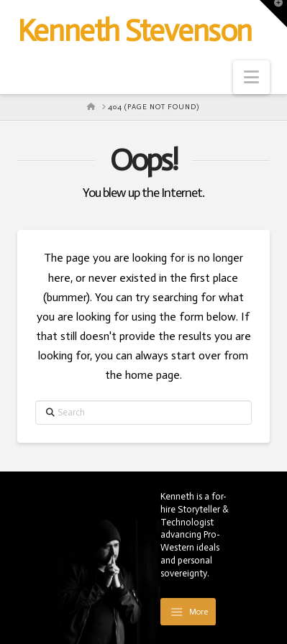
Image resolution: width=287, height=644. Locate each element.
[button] (251, 77)
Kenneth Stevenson (135, 31)
